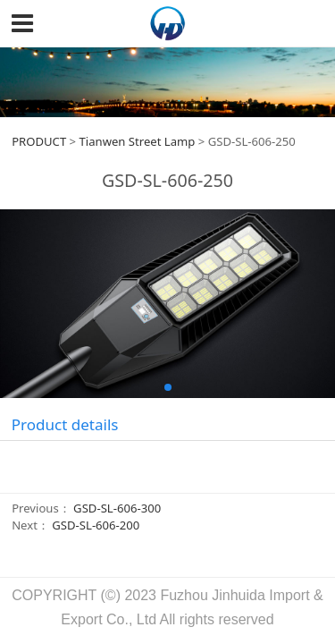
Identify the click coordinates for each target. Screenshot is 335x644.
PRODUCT (39, 141)
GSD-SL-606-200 (96, 525)
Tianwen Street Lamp (138, 141)
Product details (65, 424)
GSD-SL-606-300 (117, 508)
